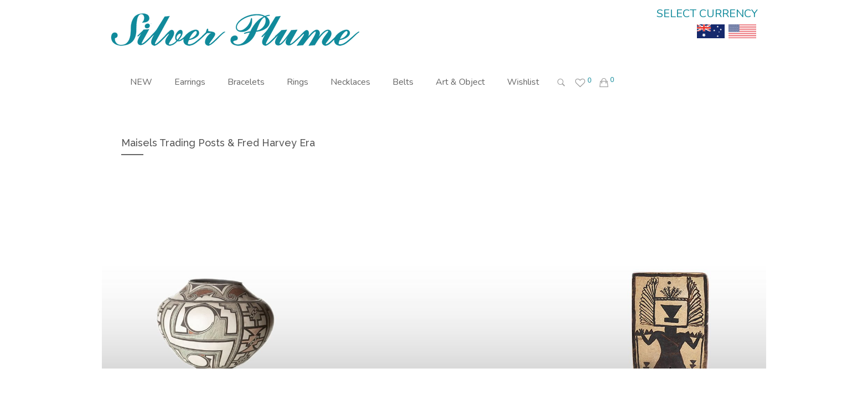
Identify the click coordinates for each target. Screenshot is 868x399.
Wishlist (523, 82)
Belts (403, 82)
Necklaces (350, 82)
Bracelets (246, 82)
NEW (141, 82)
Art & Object (460, 82)
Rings (298, 82)
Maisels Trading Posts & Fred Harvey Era (218, 143)
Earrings (190, 82)
